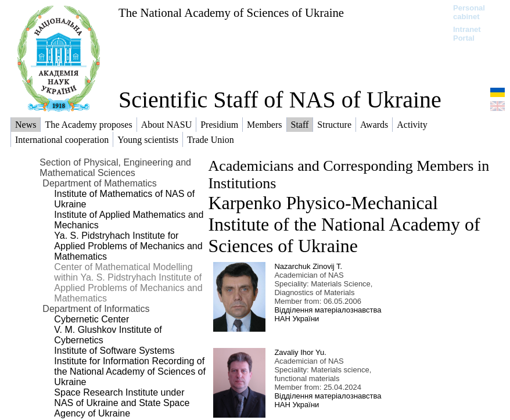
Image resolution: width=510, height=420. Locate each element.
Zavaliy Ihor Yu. (300, 352)
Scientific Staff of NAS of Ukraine (280, 100)
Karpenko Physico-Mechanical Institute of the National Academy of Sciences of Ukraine (344, 224)
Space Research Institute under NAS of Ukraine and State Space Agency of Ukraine (122, 403)
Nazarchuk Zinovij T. (308, 266)
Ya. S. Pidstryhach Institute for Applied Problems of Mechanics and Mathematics (128, 246)
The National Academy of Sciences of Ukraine (231, 12)
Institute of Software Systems (114, 351)
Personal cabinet (469, 12)
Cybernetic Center (91, 319)
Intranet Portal (467, 34)
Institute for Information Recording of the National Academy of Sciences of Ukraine (130, 371)
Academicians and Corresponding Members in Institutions (349, 175)
